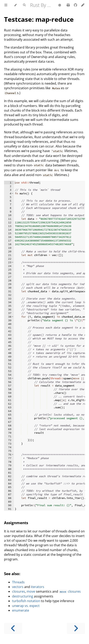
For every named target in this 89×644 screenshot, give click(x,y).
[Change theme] (15, 5)
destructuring (23, 596)
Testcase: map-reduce (39, 19)
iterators (38, 587)
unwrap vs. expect (26, 606)
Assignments (16, 523)
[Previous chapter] (13, 628)
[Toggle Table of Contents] (6, 5)
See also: (12, 574)
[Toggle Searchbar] (24, 5)
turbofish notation (26, 601)
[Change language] (60, 5)
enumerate (21, 610)
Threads (18, 582)
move (31, 591)
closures (19, 591)
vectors (18, 587)
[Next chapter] (76, 628)
